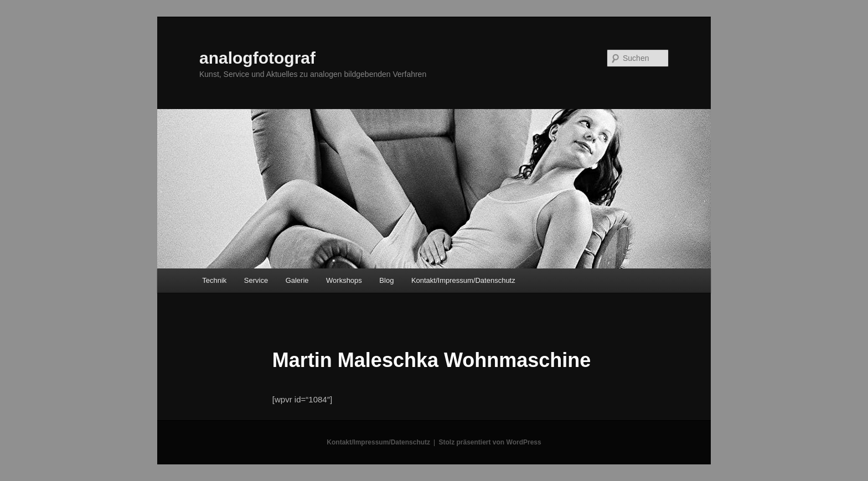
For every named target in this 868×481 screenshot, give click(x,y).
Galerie (297, 280)
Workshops (344, 280)
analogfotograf (257, 58)
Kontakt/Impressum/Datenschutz (463, 280)
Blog (386, 280)
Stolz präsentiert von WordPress (490, 442)
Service (256, 280)
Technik (214, 280)
